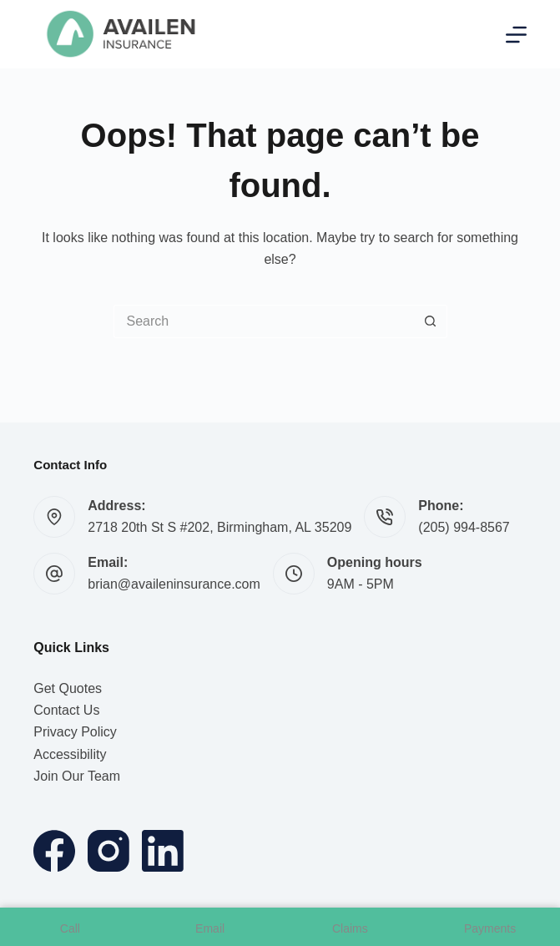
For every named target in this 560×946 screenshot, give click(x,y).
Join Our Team (77, 776)
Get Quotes (68, 688)
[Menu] (516, 35)
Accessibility (70, 754)
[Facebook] (54, 851)
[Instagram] (108, 851)
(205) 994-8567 (464, 527)
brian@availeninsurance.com (174, 584)
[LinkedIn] (163, 851)
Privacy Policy (75, 732)
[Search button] (431, 321)
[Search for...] (264, 321)
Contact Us (66, 710)
